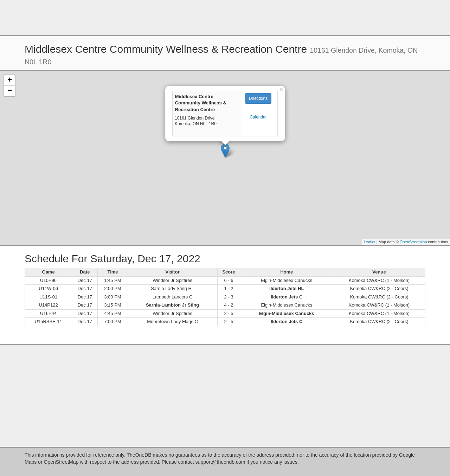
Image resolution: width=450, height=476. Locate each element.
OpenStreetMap (413, 242)
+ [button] (10, 81)
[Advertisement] (225, 18)
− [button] (10, 91)
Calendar (258, 117)
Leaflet (370, 242)
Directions (258, 98)
